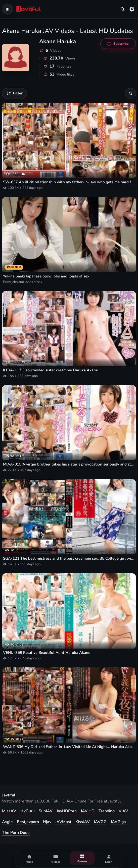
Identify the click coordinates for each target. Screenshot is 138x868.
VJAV (123, 811)
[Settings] (132, 9)
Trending (107, 811)
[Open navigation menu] (8, 9)
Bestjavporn (28, 822)
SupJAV (46, 811)
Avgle (7, 822)
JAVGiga (118, 822)
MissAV (9, 811)
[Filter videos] (14, 93)
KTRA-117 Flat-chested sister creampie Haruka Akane (50, 370)
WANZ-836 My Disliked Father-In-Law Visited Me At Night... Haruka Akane (69, 747)
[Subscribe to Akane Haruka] (118, 44)
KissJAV (83, 822)
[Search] (130, 93)
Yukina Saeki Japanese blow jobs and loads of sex (46, 276)
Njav (47, 822)
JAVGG (100, 822)
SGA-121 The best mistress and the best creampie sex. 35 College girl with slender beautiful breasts (69, 558)
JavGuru (27, 811)
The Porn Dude (16, 833)
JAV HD (88, 811)
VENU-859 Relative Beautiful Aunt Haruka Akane (47, 653)
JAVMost (63, 822)
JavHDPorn (67, 811)
